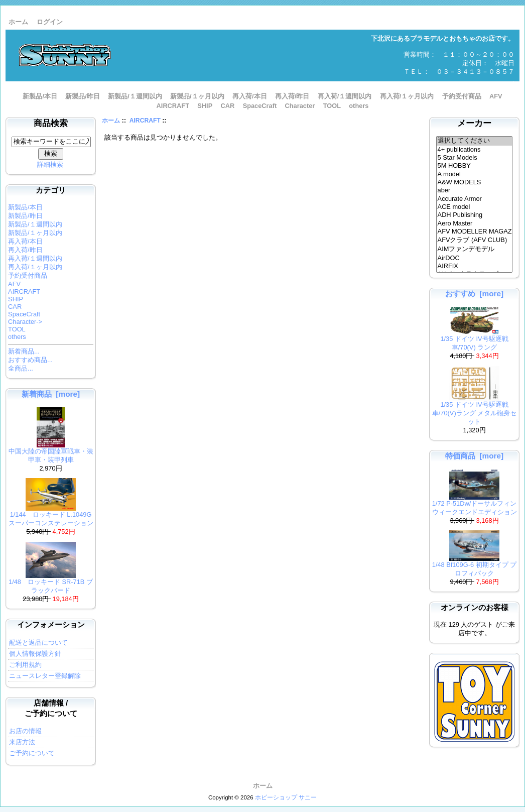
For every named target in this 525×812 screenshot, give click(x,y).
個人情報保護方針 (35, 654)
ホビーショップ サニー (286, 797)
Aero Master (475, 223)
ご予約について (32, 753)
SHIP (205, 106)
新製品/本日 (40, 96)
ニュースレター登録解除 (45, 676)
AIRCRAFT (145, 121)
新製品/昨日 (83, 96)
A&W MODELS (475, 182)
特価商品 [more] (474, 456)
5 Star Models (475, 158)
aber (475, 190)
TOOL (332, 106)
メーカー (474, 123)
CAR (228, 106)
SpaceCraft (260, 106)
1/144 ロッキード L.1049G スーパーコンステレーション (51, 516)
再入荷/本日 (250, 96)
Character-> (25, 322)
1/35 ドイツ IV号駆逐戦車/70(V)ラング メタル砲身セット (474, 410)
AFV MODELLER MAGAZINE (475, 231)
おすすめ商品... (30, 360)
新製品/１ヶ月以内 (197, 96)
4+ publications (475, 150)
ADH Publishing (475, 215)
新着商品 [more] (51, 394)
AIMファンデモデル (475, 250)
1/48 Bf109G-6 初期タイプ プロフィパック (474, 566)
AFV (496, 96)
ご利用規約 (25, 665)
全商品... (21, 368)
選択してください (475, 141)
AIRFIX (475, 266)
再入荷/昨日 (292, 96)
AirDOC (475, 258)
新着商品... (24, 351)
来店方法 (22, 742)
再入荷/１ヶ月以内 (407, 96)
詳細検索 (50, 164)
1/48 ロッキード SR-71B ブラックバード (51, 583)
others (359, 106)
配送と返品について (38, 643)
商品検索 (51, 123)
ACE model (475, 207)
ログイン (50, 22)
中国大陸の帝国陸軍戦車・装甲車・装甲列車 (51, 452)
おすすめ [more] (474, 294)
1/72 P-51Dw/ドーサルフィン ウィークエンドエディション (475, 505)
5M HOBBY (475, 166)
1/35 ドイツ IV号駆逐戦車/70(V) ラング (474, 340)
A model (475, 174)
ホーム (18, 22)
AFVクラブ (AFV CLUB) (475, 241)
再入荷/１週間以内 (345, 96)
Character (300, 106)
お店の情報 (25, 731)
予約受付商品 (462, 96)
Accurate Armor (475, 199)
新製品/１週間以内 (135, 96)
